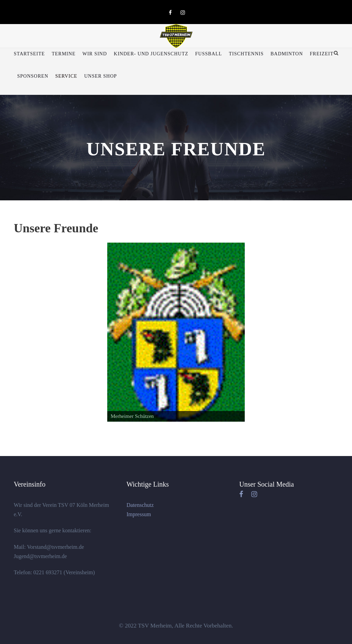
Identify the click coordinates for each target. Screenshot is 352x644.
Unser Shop (101, 76)
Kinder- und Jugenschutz (151, 54)
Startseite (29, 54)
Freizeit (322, 54)
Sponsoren (33, 76)
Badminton (287, 54)
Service (66, 76)
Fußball (209, 54)
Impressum (139, 514)
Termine (63, 54)
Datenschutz (140, 505)
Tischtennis (246, 54)
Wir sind (95, 54)
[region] (176, 332)
